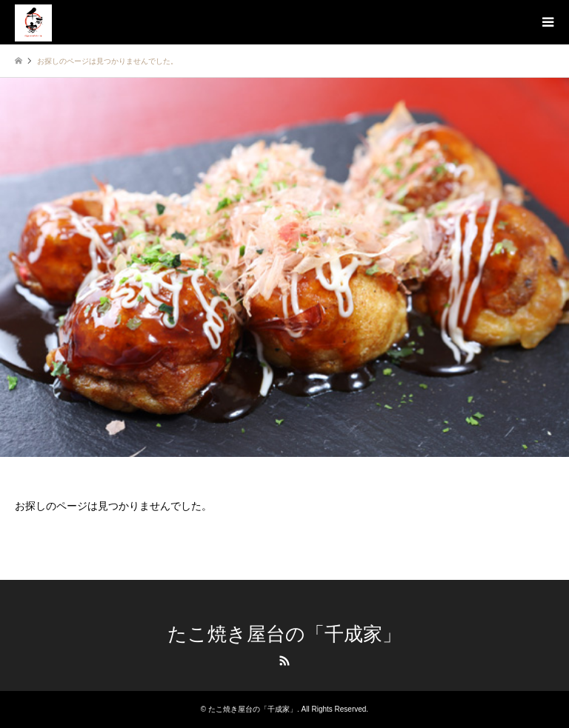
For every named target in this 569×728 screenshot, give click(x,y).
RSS (284, 661)
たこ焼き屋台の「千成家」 (284, 634)
